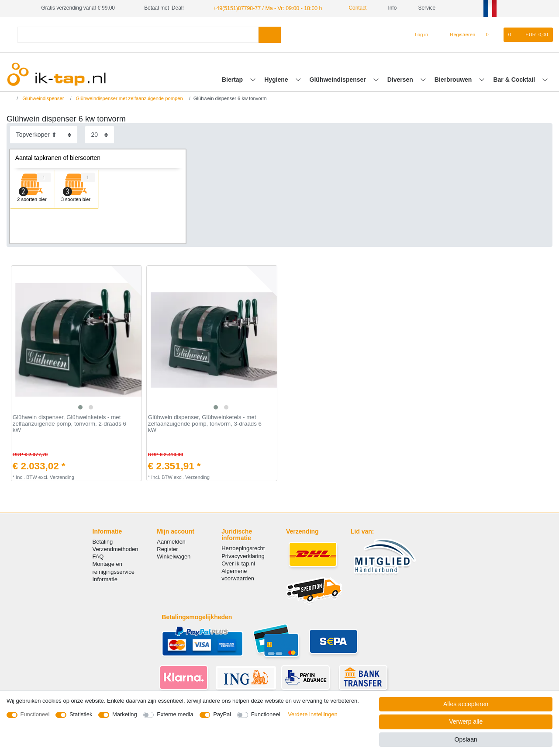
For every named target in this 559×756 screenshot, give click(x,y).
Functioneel (35, 714)
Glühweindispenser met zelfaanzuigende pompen (128, 98)
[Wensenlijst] (492, 35)
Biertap (233, 79)
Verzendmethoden (116, 549)
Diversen (401, 79)
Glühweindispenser (339, 79)
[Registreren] (458, 35)
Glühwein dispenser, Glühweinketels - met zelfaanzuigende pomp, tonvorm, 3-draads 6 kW (205, 424)
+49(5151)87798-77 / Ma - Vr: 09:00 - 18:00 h (265, 8)
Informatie (105, 579)
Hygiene (277, 79)
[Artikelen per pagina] (100, 135)
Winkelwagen (174, 557)
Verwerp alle (466, 721)
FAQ (98, 557)
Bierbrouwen (454, 79)
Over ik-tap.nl (238, 563)
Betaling (103, 541)
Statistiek (81, 714)
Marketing (125, 714)
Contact (351, 8)
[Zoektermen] (138, 34)
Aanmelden (171, 541)
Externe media (175, 714)
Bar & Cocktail (515, 79)
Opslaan (466, 739)
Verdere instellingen (313, 714)
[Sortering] (44, 135)
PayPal (222, 714)
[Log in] (418, 35)
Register (167, 549)
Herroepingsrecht (243, 548)
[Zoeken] (270, 34)
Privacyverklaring (243, 556)
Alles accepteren (466, 704)
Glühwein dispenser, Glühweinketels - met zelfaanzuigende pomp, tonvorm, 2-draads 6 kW (69, 424)
